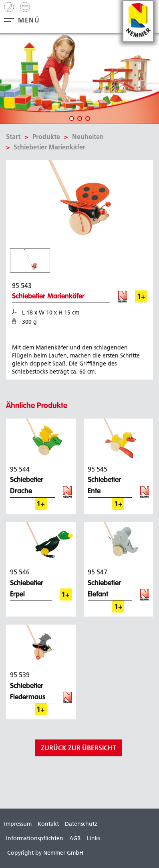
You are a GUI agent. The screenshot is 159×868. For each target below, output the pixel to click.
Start (13, 137)
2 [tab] (80, 118)
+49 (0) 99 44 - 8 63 (9, 7)
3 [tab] (88, 118)
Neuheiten (88, 137)
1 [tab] (72, 118)
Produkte (46, 137)
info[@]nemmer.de (25, 7)
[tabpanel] (79, 79)
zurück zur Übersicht (78, 748)
